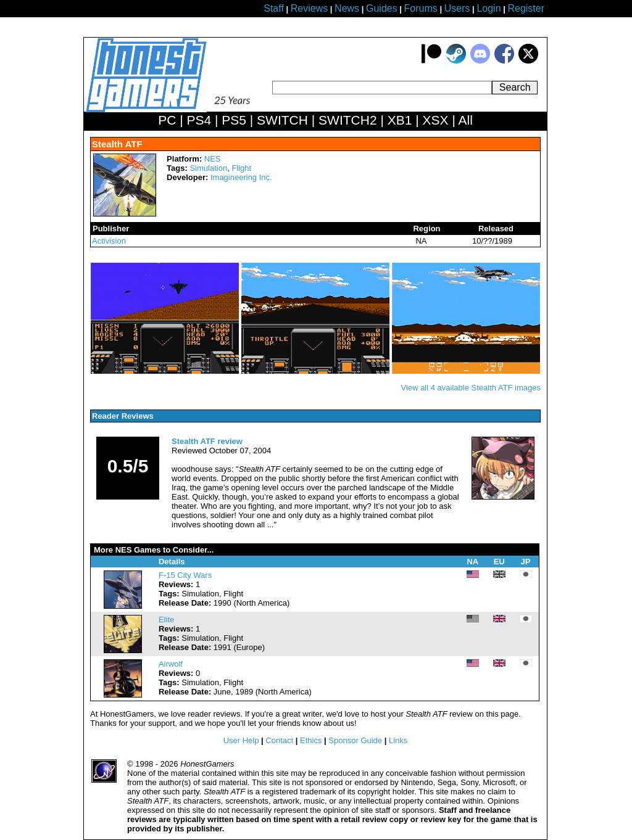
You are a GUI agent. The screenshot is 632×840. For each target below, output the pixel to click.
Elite (166, 620)
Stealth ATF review (207, 441)
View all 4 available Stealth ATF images (471, 388)
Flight (241, 168)
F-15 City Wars (185, 575)
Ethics (311, 740)
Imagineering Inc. (241, 177)
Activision (109, 241)
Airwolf (171, 664)
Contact (279, 740)
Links (398, 740)
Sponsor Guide (355, 740)
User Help (241, 740)
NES (213, 159)
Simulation (208, 168)
